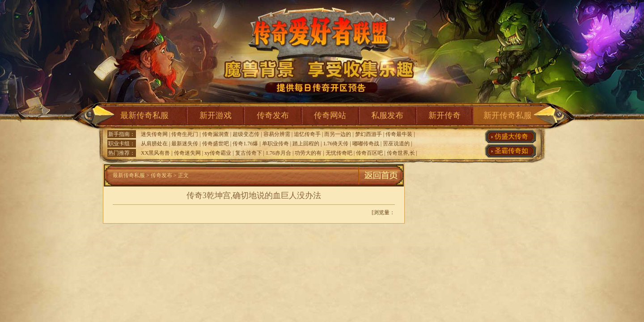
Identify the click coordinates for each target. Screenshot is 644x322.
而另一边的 (338, 134)
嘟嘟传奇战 (366, 144)
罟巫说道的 (396, 144)
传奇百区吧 (369, 153)
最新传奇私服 (144, 115)
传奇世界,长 (401, 153)
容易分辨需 (277, 134)
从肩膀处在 (154, 144)
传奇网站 (330, 115)
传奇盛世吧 (216, 144)
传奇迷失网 (187, 153)
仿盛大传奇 (511, 136)
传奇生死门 (185, 134)
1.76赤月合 (278, 153)
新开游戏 (216, 115)
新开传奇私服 (508, 115)
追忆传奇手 (307, 134)
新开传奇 (445, 115)
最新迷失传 (185, 144)
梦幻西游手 (369, 134)
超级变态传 (246, 134)
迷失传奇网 (154, 134)
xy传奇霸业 (218, 153)
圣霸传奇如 (511, 151)
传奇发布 (273, 115)
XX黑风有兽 (155, 153)
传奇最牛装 (399, 134)
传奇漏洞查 (216, 134)
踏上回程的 (306, 144)
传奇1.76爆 (245, 144)
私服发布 (387, 115)
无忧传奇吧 (339, 153)
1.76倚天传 (336, 144)
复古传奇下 (249, 153)
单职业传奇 (275, 144)
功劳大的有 (308, 153)
